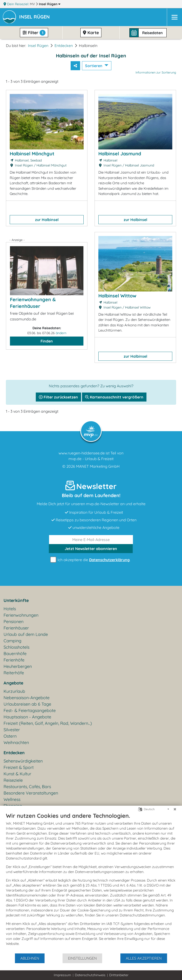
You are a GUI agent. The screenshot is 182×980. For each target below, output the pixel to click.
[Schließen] (175, 809)
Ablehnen (30, 958)
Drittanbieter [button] (119, 975)
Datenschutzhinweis (90, 975)
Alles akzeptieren (144, 958)
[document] (91, 883)
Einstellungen (82, 958)
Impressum (62, 975)
